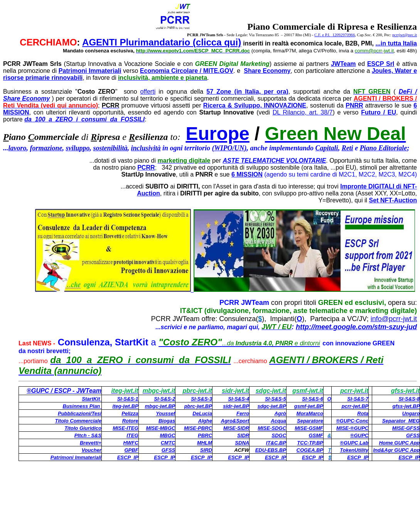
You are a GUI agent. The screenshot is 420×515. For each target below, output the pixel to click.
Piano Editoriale (384, 148)
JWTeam (343, 64)
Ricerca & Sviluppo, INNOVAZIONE (255, 105)
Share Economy (267, 71)
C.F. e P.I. (323, 35)
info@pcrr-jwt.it (394, 319)
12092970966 (344, 35)
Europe (217, 134)
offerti (148, 92)
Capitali (327, 148)
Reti (347, 148)
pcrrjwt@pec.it (405, 35)
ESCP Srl (381, 64)
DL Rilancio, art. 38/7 (303, 112)
